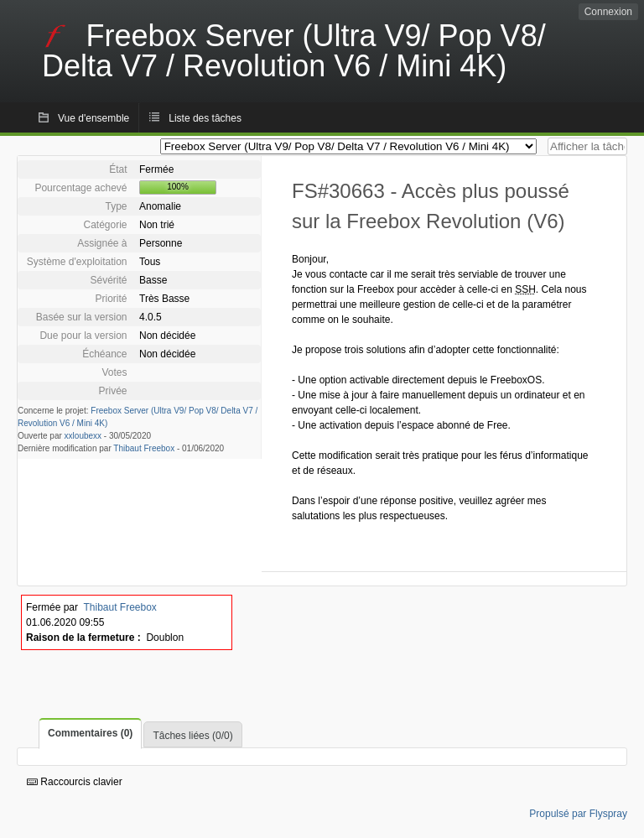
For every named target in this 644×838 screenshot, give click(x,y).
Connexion (608, 12)
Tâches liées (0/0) (192, 736)
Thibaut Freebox (144, 448)
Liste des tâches (205, 118)
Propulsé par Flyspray (578, 814)
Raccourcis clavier (75, 782)
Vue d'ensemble (93, 118)
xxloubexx (83, 436)
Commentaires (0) (90, 733)
